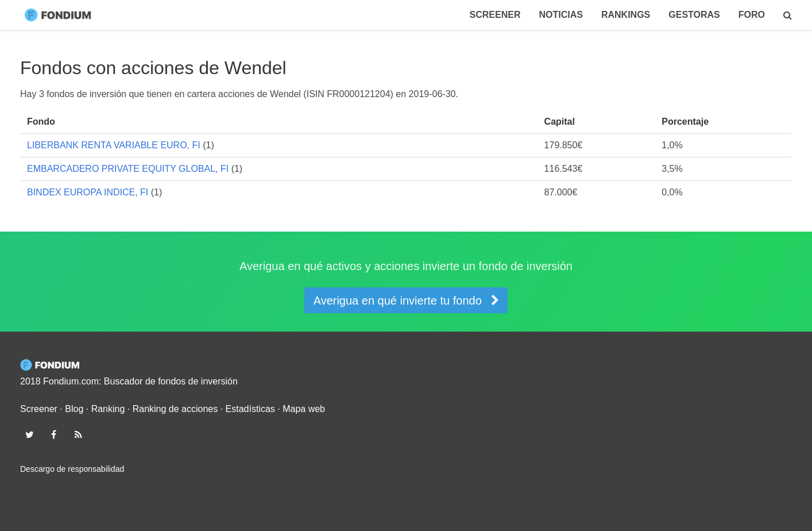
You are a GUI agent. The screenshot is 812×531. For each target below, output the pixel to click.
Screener (495, 15)
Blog (74, 409)
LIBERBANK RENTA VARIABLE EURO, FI (114, 145)
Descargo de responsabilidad (72, 469)
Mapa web (304, 409)
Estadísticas (250, 409)
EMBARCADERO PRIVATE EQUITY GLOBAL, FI (128, 169)
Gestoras (694, 15)
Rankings (626, 15)
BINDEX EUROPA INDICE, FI (88, 192)
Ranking (108, 409)
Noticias (560, 15)
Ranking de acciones (175, 409)
